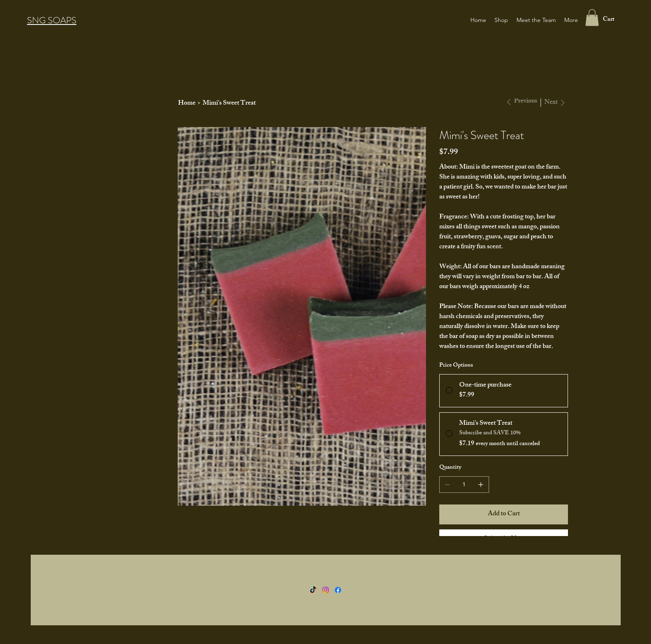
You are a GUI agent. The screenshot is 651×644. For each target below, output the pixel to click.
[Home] (187, 103)
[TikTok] (313, 590)
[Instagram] (325, 590)
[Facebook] (338, 590)
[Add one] (481, 485)
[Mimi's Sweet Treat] (229, 103)
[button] (592, 18)
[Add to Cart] (504, 514)
